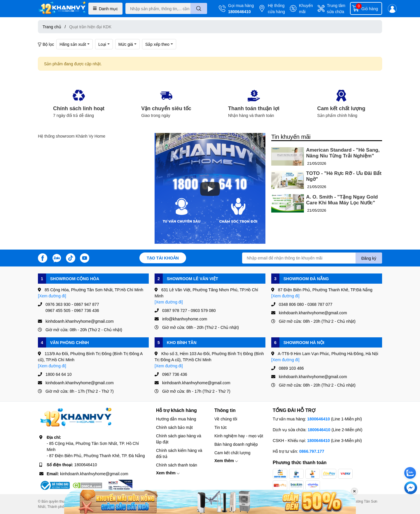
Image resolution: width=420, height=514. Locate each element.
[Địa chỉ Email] (312, 258)
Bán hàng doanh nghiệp (236, 444)
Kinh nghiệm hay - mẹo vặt (239, 436)
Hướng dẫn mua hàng (176, 419)
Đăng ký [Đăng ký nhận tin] (369, 258)
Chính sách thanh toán (177, 465)
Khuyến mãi (306, 8)
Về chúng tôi (226, 419)
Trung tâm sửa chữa (336, 8)
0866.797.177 (312, 451)
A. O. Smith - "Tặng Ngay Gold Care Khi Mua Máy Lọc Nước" (342, 200)
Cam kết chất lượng (232, 453)
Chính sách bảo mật (174, 427)
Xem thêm (168, 473)
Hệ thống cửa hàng (276, 8)
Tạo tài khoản (163, 258)
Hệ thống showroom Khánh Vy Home (72, 136)
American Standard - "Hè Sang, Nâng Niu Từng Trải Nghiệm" (343, 153)
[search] (199, 8)
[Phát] (210, 189)
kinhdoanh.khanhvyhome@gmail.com (94, 474)
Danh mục (105, 9)
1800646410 (239, 12)
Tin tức (221, 427)
